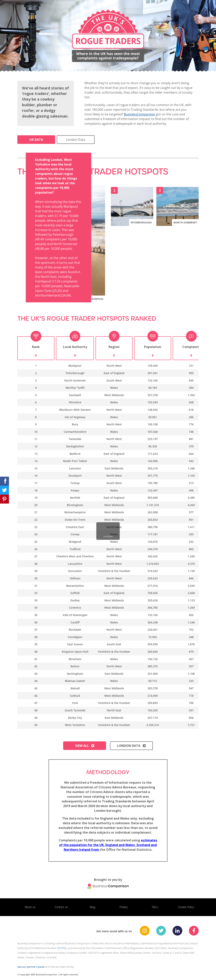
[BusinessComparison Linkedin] (177, 931)
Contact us (61, 907)
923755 (62, 948)
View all (85, 746)
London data (131, 746)
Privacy (124, 907)
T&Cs (155, 907)
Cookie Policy (186, 907)
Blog (93, 907)
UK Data (36, 140)
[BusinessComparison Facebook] (194, 931)
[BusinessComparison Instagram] (145, 931)
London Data (76, 140)
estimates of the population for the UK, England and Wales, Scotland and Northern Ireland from (108, 845)
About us (30, 907)
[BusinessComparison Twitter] (161, 931)
